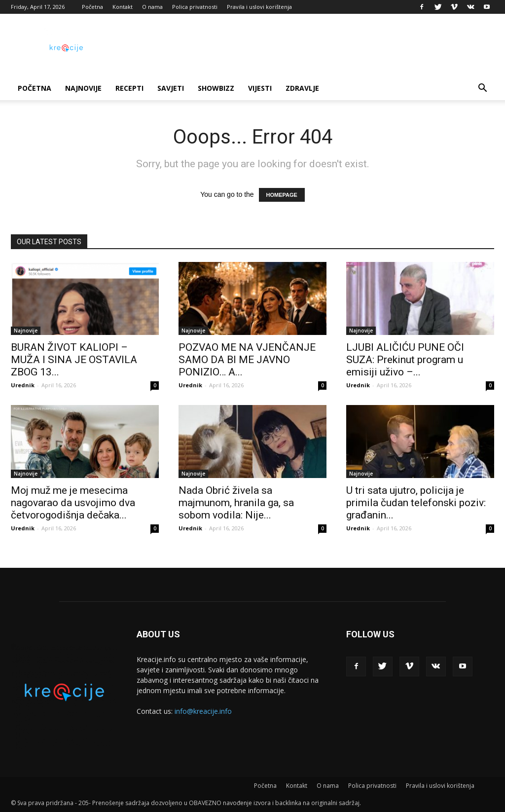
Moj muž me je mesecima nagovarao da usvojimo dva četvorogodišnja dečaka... (73, 503)
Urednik (23, 385)
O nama (152, 7)
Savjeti (171, 88)
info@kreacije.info (203, 711)
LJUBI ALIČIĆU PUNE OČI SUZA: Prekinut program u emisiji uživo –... (405, 360)
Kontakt (123, 7)
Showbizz (216, 88)
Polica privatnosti (195, 7)
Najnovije (83, 88)
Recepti (129, 88)
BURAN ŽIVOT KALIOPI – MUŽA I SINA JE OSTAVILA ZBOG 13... (74, 360)
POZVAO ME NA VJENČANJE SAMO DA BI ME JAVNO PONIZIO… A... (247, 360)
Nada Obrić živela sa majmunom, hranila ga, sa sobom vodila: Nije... (236, 503)
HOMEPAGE (282, 195)
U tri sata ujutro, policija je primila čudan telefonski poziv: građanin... (416, 503)
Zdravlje (302, 88)
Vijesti (260, 88)
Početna (92, 7)
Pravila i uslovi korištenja (259, 7)
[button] (482, 89)
